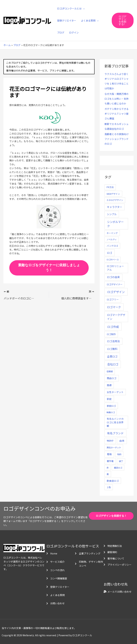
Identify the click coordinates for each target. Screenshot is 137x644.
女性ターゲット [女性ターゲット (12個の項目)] (115, 392)
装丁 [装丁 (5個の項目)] (121, 461)
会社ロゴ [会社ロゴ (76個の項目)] (113, 364)
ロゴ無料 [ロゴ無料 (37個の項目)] (112, 349)
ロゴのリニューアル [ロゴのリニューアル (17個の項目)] (115, 268)
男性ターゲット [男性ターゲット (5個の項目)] (114, 448)
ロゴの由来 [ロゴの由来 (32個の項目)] (113, 277)
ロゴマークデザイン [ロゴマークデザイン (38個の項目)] (116, 317)
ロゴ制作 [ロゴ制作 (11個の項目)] (111, 334)
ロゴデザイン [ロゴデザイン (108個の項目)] (116, 292)
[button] (123, 20)
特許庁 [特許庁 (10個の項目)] (110, 441)
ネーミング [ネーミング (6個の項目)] (112, 233)
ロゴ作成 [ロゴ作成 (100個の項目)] (113, 327)
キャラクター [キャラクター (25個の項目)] (115, 207)
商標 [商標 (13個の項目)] (109, 385)
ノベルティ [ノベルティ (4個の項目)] (112, 239)
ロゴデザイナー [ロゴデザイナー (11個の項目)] (115, 284)
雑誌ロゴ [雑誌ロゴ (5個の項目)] (118, 468)
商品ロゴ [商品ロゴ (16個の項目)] (112, 378)
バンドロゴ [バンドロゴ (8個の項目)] (112, 246)
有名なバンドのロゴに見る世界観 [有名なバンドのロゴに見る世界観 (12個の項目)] (115, 422)
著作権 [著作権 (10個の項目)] (110, 461)
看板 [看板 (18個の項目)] (109, 454)
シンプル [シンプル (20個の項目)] (112, 214)
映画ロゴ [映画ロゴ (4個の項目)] (111, 412)
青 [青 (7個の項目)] (108, 474)
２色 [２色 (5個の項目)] (109, 487)
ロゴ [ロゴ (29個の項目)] (109, 253)
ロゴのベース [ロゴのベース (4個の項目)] (113, 259)
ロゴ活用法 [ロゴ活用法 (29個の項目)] (113, 341)
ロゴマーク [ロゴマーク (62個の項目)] (114, 307)
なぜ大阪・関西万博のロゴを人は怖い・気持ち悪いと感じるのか (117, 99)
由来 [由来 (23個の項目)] (122, 441)
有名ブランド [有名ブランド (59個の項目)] (115, 433)
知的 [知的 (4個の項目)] (119, 454)
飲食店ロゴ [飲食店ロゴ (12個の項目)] (113, 481)
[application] (83, 8)
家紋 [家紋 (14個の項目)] (109, 399)
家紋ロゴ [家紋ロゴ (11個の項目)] (111, 406)
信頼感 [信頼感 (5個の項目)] (110, 371)
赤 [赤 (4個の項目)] (108, 468)
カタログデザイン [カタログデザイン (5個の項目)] (115, 200)
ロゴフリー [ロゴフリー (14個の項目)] (113, 299)
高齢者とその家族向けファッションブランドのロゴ (117, 139)
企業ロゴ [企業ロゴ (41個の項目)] (112, 356)
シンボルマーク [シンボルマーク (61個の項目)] (115, 224)
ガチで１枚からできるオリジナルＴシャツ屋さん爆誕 (117, 114)
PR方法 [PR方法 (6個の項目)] (110, 187)
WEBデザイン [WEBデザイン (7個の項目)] (113, 194)
